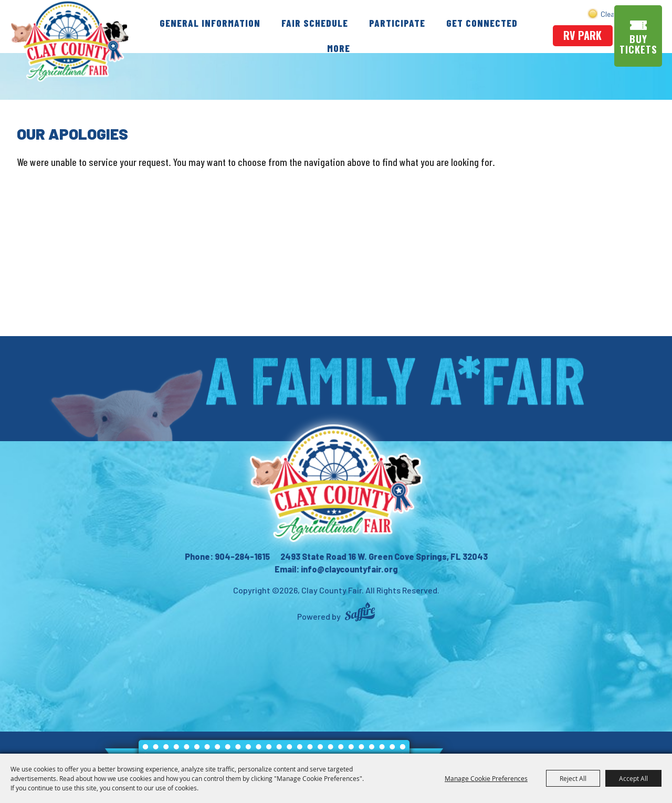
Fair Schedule (316, 22)
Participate (398, 22)
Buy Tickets (640, 44)
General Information (211, 22)
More (340, 48)
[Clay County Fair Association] (336, 483)
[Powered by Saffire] (360, 613)
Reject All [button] (573, 778)
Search (617, 13)
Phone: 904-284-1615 (227, 556)
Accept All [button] (633, 778)
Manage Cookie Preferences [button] (486, 778)
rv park (583, 35)
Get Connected (483, 22)
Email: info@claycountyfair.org (336, 569)
